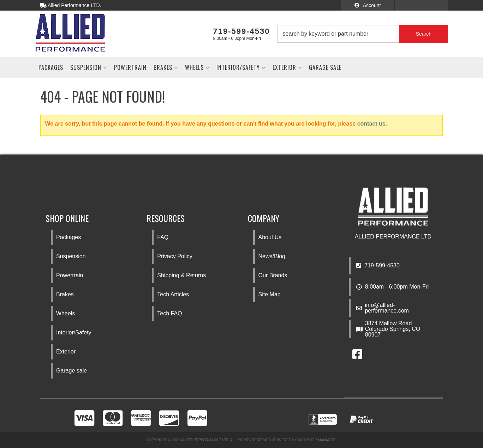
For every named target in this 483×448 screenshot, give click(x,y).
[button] (363, 34)
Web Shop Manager (317, 440)
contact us (371, 124)
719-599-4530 (378, 265)
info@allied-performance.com (387, 308)
